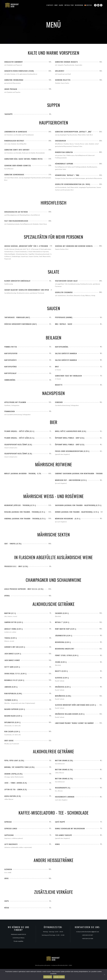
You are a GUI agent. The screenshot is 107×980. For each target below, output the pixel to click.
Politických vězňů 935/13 (19, 934)
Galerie (61, 5)
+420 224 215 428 (88, 938)
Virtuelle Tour (69, 5)
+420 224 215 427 (88, 935)
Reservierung (79, 5)
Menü (56, 5)
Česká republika (18, 941)
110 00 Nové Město (18, 938)
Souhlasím (48, 977)
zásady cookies (59, 977)
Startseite (50, 5)
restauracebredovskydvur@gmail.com (88, 932)
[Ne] (104, 974)
